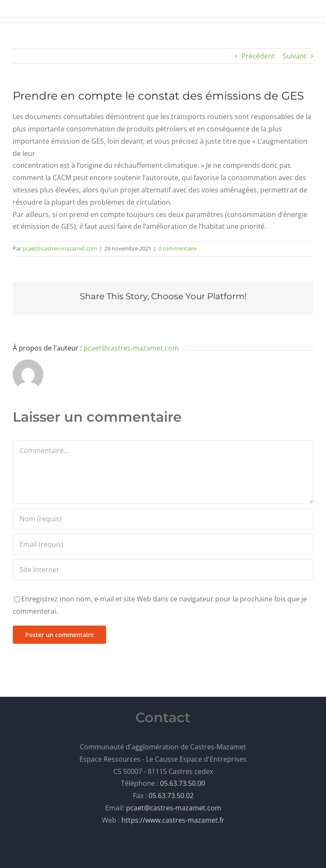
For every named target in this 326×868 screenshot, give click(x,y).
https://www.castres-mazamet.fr (173, 820)
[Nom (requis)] (163, 519)
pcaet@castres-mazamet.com (60, 248)
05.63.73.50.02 (171, 796)
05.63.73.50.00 (183, 783)
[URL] (163, 570)
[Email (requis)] (163, 544)
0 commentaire (177, 248)
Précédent (258, 56)
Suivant (295, 56)
